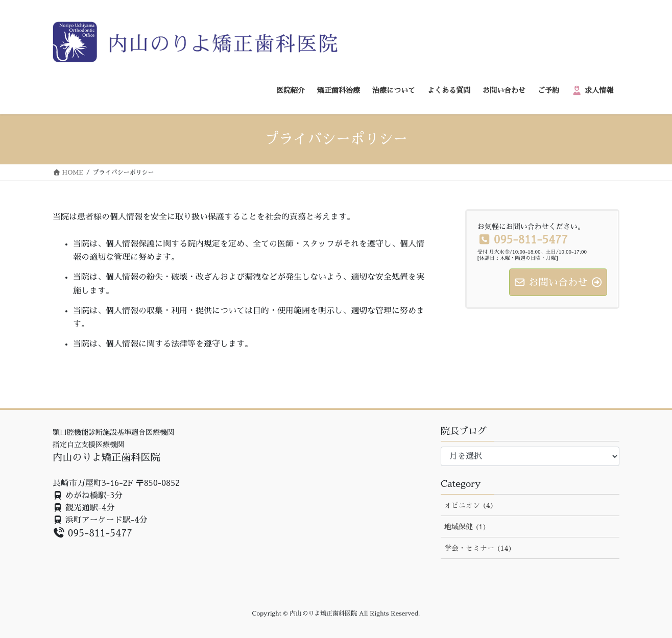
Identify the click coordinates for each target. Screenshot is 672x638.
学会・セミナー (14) (478, 548)
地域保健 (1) (465, 527)
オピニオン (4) (469, 505)
